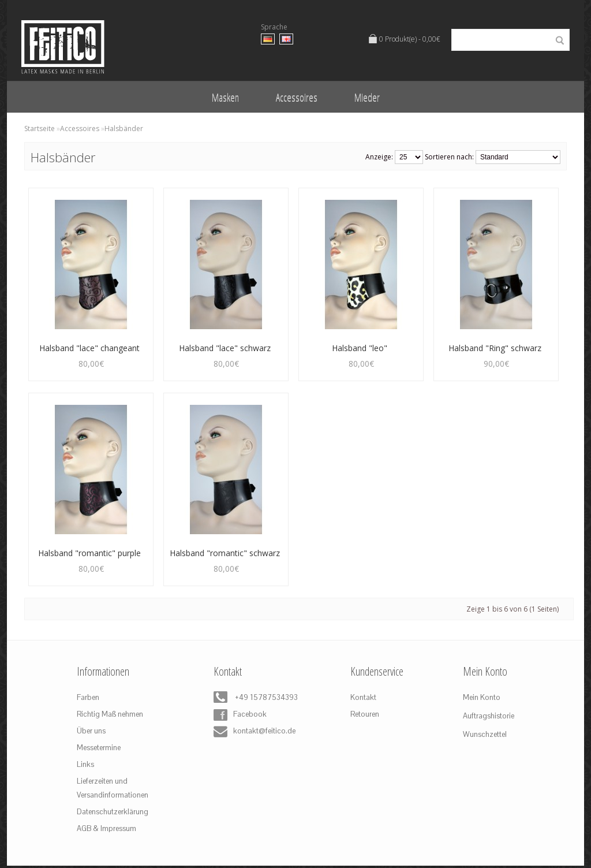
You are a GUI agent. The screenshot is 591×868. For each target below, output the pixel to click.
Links (85, 764)
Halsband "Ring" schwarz (495, 348)
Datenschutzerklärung (113, 812)
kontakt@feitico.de (252, 732)
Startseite (40, 128)
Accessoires (297, 97)
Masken (225, 97)
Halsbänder (124, 128)
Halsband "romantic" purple (89, 553)
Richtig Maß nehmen (110, 714)
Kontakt (363, 697)
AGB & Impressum (106, 828)
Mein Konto (482, 697)
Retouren (365, 714)
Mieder (367, 97)
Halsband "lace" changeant (89, 348)
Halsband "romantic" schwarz (225, 553)
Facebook (240, 715)
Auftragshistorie (489, 716)
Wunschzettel (485, 734)
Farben (88, 697)
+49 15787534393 (252, 698)
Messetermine (99, 748)
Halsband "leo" (360, 348)
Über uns (91, 731)
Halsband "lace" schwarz (225, 348)
